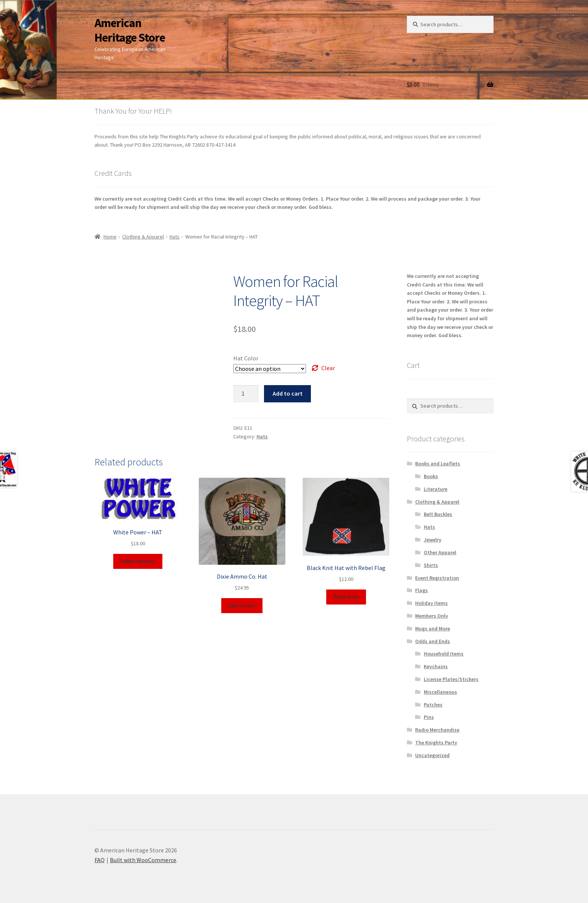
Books (431, 476)
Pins (429, 717)
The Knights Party (436, 742)
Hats (175, 237)
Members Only (432, 616)
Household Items (444, 654)
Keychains (436, 666)
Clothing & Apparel (143, 237)
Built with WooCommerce (143, 860)
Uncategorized (432, 755)
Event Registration (437, 578)
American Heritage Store (130, 30)
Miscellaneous (440, 692)
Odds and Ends (433, 641)
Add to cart (288, 393)
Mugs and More (433, 628)
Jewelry (433, 540)
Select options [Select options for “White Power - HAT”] (138, 561)
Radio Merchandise (437, 730)
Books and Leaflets (438, 463)
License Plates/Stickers (451, 679)
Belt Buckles (438, 514)
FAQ (100, 860)
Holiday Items (431, 603)
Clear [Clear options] (328, 368)
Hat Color (246, 358)
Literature (436, 489)
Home (110, 237)
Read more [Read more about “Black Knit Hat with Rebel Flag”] (346, 597)
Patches (433, 705)
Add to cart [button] (242, 606)
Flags (421, 590)
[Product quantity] (246, 394)
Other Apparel (440, 552)
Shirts (431, 565)
